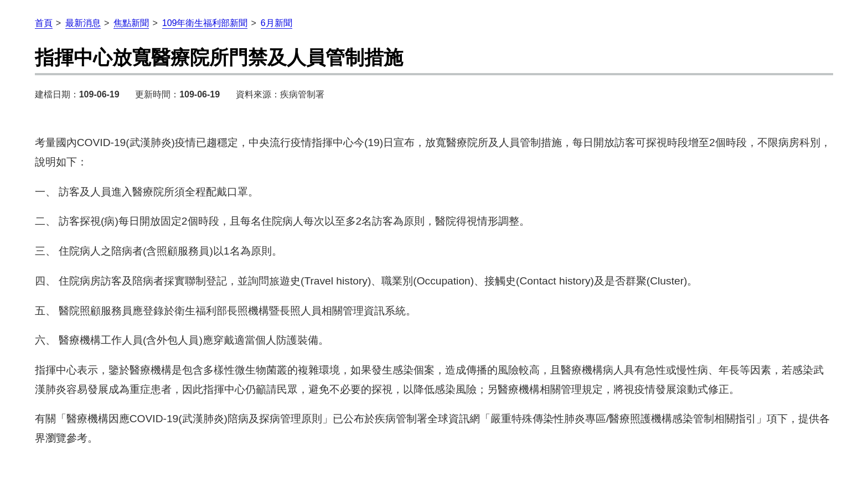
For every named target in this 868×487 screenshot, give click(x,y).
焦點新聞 (131, 23)
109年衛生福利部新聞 (205, 23)
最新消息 (83, 23)
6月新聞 (277, 23)
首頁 (44, 23)
